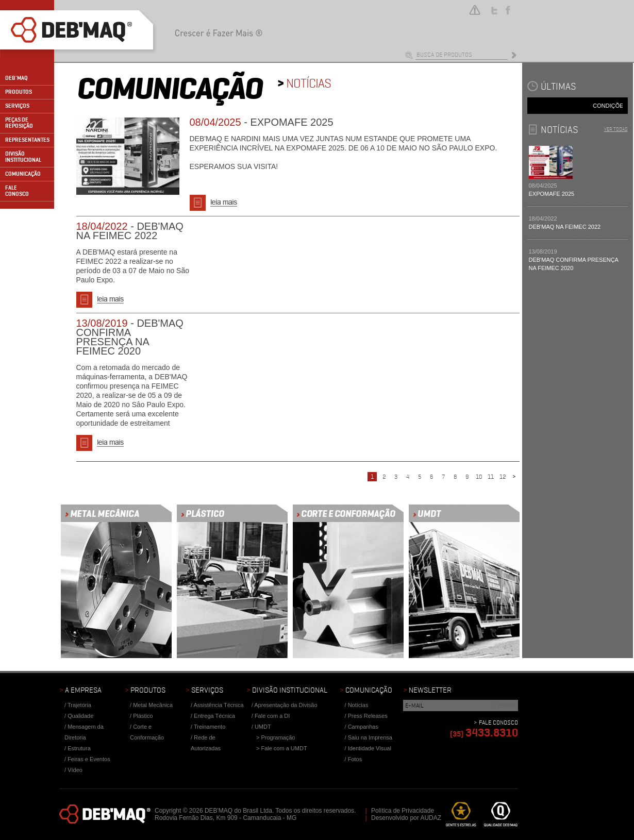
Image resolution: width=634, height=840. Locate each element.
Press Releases (368, 716)
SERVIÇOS (17, 106)
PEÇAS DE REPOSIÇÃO (19, 123)
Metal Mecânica (153, 705)
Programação (278, 737)
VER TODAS (616, 129)
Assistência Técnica (219, 705)
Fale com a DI (272, 716)
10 (479, 477)
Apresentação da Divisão (286, 705)
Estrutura (79, 748)
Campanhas (363, 727)
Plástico (143, 716)
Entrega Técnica (214, 716)
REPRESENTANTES (27, 140)
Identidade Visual (370, 748)
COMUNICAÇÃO (23, 174)
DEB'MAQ (16, 78)
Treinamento (210, 727)
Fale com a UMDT (284, 748)
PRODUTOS (19, 92)
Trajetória (79, 705)
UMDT (263, 727)
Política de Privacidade (403, 811)
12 (503, 477)
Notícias (358, 705)
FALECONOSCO (17, 191)
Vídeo (75, 770)
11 (491, 477)
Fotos (355, 759)
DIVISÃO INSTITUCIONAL (23, 157)
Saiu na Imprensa (370, 737)
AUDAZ (431, 818)
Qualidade (80, 716)
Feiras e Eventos (89, 759)
